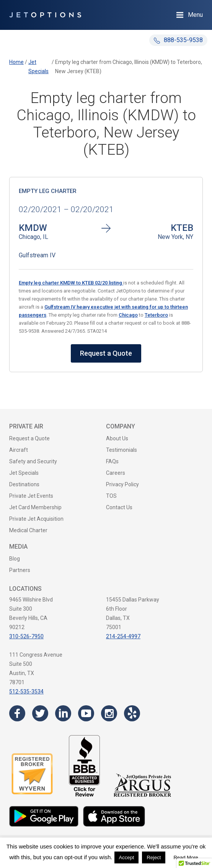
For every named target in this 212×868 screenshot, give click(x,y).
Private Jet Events (31, 496)
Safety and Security (33, 461)
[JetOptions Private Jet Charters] (45, 15)
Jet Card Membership (35, 507)
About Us (117, 438)
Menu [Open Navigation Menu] (195, 15)
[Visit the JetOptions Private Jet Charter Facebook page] (17, 713)
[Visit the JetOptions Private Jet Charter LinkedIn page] (63, 713)
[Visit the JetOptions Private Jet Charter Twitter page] (40, 713)
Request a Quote (106, 353)
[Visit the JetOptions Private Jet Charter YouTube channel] (86, 713)
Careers (116, 473)
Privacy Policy (122, 484)
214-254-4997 (123, 636)
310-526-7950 (26, 636)
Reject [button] (154, 857)
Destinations (24, 484)
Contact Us (119, 507)
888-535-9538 (178, 40)
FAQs (112, 461)
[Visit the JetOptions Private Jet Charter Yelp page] (132, 713)
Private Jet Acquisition (36, 519)
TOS (111, 496)
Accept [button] (127, 857)
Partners (20, 570)
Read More (186, 857)
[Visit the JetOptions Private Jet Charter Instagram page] (109, 713)
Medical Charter (28, 530)
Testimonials (121, 450)
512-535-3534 (26, 691)
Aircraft (19, 450)
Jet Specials (24, 473)
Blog (15, 559)
